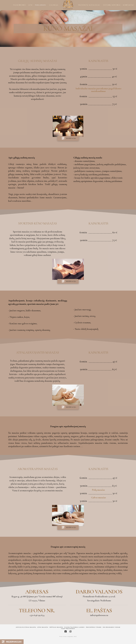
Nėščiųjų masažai (56, 627)
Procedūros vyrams (94, 627)
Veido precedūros (68, 629)
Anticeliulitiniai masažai (26, 627)
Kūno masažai (43, 627)
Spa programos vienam (111, 627)
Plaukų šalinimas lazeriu (75, 627)
